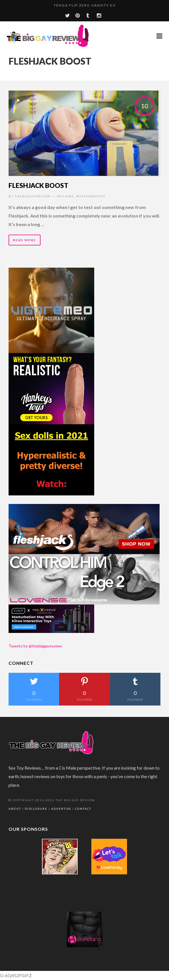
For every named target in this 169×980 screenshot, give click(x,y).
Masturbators (91, 196)
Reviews (65, 196)
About (15, 809)
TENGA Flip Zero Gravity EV (85, 5)
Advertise (61, 809)
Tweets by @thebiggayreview (35, 646)
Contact (83, 809)
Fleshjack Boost (38, 185)
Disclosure (36, 809)
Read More (25, 240)
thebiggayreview (33, 196)
